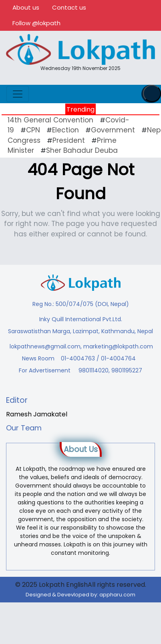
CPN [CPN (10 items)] (33, 130)
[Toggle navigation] (18, 94)
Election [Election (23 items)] (65, 130)
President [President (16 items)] (69, 140)
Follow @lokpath (36, 23)
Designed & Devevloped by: (80, 595)
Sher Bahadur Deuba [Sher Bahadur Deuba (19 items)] (82, 150)
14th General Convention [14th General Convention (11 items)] (50, 120)
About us (26, 7)
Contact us (69, 7)
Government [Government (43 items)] (113, 130)
